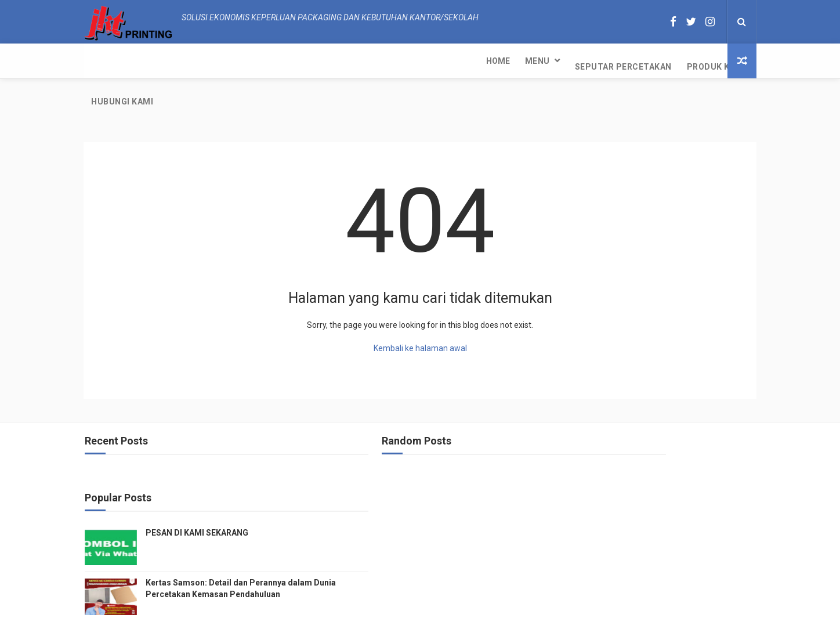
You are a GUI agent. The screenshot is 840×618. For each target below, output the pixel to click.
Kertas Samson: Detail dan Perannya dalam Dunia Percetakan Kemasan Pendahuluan (672, 500)
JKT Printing (511, 603)
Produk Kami (321, 61)
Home (103, 61)
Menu (142, 61)
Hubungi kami (397, 61)
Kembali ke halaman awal (420, 312)
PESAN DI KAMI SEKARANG (653, 439)
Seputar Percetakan (228, 61)
